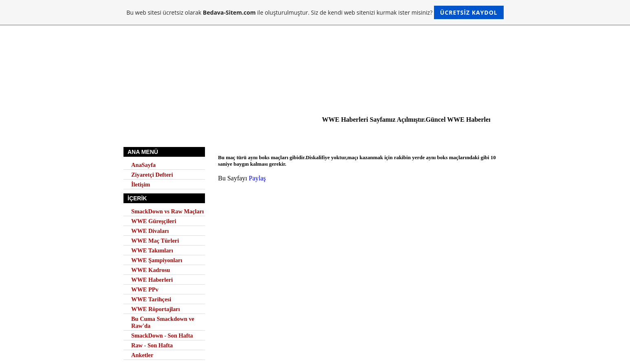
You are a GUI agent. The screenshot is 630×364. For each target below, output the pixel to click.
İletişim (141, 184)
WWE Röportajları (156, 309)
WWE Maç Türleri (155, 241)
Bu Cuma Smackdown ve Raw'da (163, 322)
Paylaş (258, 178)
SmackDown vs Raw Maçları (167, 211)
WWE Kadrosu (151, 270)
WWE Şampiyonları (157, 260)
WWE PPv (145, 289)
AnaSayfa (143, 165)
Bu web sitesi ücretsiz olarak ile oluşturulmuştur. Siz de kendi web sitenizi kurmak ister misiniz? (315, 12)
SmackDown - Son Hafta (162, 335)
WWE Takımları (152, 250)
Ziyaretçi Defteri (152, 175)
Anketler (142, 355)
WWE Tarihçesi (151, 299)
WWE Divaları (150, 231)
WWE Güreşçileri (154, 221)
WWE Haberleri (152, 280)
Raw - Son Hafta (152, 345)
